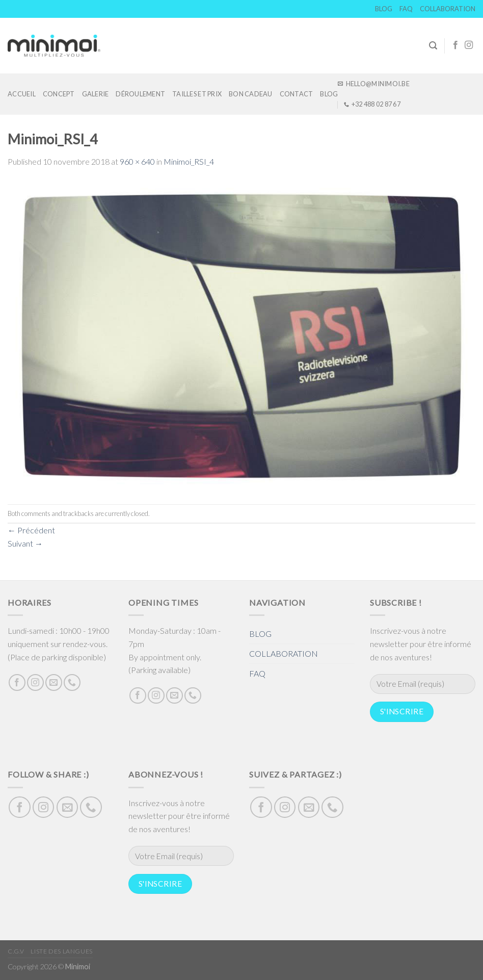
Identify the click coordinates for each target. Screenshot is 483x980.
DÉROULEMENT (140, 94)
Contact (297, 94)
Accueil (22, 94)
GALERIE (96, 94)
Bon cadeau (251, 94)
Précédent (31, 530)
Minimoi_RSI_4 (189, 161)
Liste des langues (61, 951)
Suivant (25, 543)
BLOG (384, 9)
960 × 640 (137, 161)
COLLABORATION (448, 9)
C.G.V (16, 951)
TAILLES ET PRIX (197, 94)
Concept (59, 94)
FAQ (406, 9)
